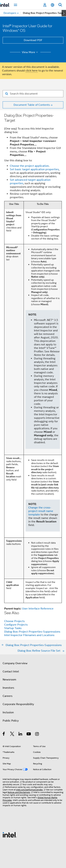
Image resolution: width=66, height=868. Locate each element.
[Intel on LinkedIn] (21, 734)
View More (30, 52)
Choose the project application (29, 166)
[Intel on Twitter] (12, 734)
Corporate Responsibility (18, 704)
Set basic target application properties (34, 169)
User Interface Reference (38, 609)
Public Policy (11, 721)
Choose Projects (14, 621)
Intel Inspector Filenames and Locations (29, 635)
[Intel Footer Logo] (10, 835)
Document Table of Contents (32, 105)
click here (32, 71)
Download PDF (33, 40)
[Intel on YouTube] (29, 734)
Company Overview (15, 663)
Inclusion (8, 712)
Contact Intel (11, 672)
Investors (8, 688)
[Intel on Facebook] (4, 734)
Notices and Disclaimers (19, 792)
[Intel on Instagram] (37, 734)
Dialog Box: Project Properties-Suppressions (32, 632)
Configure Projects (16, 625)
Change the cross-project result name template (41, 511)
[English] (52, 5)
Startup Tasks (13, 628)
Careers (7, 696)
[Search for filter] (33, 94)
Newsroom (9, 680)
